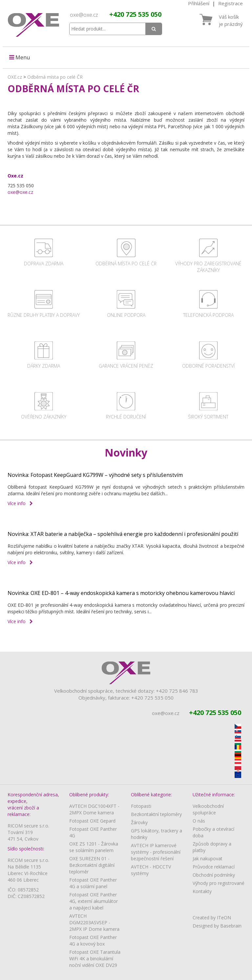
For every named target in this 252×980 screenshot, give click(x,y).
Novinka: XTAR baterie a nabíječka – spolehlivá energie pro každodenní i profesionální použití (123, 534)
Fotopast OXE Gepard (92, 821)
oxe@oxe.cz (84, 15)
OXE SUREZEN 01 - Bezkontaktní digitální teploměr (92, 865)
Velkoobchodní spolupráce (208, 809)
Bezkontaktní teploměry (156, 814)
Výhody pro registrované (219, 883)
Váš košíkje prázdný (231, 20)
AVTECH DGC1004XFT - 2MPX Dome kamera (94, 809)
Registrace (231, 3)
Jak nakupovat (208, 858)
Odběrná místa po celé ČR (55, 77)
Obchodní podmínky (214, 875)
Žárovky (139, 822)
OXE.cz (15, 77)
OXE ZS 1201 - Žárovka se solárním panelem (94, 847)
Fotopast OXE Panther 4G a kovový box (93, 940)
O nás (199, 821)
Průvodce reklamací (214, 867)
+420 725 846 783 (177, 691)
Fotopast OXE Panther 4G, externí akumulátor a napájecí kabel (94, 901)
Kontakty (202, 891)
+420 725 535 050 (135, 14)
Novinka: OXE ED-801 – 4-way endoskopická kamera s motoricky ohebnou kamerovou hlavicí (121, 593)
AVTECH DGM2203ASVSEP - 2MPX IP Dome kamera (94, 922)
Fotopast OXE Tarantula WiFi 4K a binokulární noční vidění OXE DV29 (95, 959)
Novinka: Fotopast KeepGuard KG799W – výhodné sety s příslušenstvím (95, 475)
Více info (20, 503)
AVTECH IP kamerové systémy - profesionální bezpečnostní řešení (156, 852)
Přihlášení (199, 3)
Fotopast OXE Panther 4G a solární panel (93, 883)
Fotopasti (141, 806)
